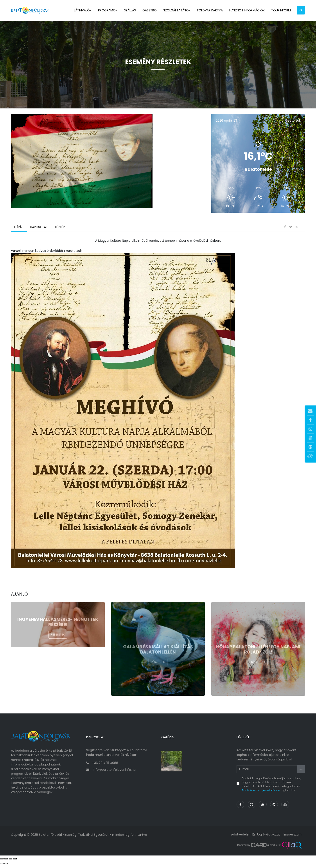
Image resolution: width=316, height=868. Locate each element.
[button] (301, 10)
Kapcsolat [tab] (39, 232)
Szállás (130, 10)
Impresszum (292, 838)
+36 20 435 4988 (105, 766)
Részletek (58, 639)
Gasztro (150, 10)
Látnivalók (83, 10)
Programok (108, 10)
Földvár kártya (210, 10)
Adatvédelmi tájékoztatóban (261, 793)
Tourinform (281, 10)
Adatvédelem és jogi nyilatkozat (254, 838)
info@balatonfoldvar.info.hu (114, 773)
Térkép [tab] (59, 232)
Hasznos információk (247, 10)
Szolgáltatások (177, 10)
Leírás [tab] (19, 232)
